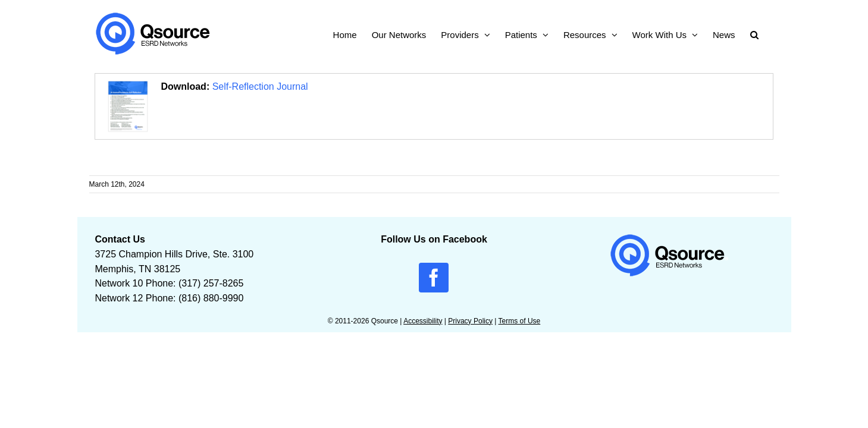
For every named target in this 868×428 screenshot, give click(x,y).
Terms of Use (520, 321)
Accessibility (423, 321)
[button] (769, 34)
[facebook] (434, 278)
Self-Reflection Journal (260, 86)
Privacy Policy (470, 321)
